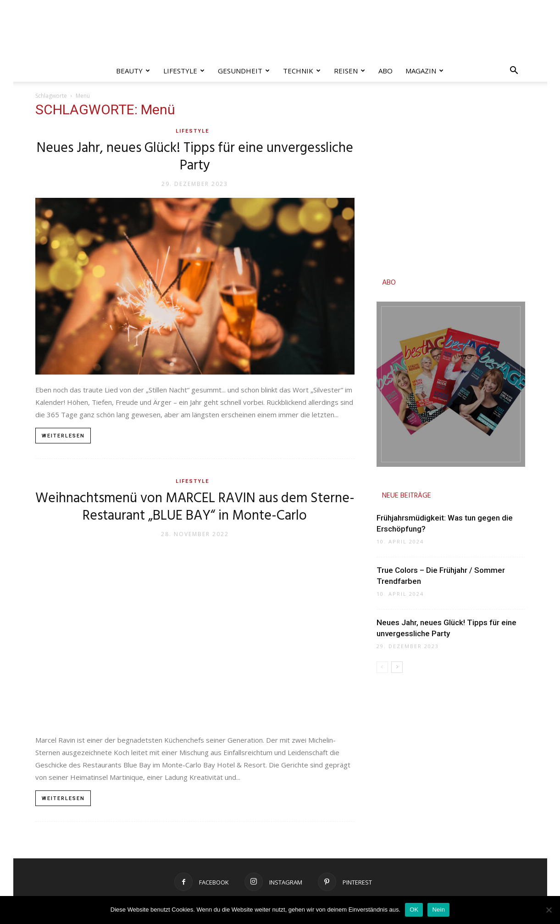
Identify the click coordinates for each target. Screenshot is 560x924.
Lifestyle (184, 71)
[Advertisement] (451, 182)
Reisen (349, 71)
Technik (302, 71)
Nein (438, 910)
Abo (385, 71)
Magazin (424, 71)
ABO (389, 283)
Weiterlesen (63, 436)
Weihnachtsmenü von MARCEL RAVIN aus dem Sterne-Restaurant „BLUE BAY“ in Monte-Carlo (195, 507)
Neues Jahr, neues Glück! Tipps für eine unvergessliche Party (195, 157)
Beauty (133, 71)
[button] (514, 71)
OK (414, 910)
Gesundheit (244, 71)
